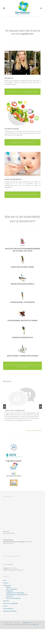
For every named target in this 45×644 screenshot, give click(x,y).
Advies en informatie (13, 179)
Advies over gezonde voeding (22, 267)
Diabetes (9, 587)
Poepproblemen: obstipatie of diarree (22, 321)
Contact (5, 606)
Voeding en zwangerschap (22, 337)
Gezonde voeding (12, 129)
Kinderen (6, 583)
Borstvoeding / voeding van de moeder (23, 356)
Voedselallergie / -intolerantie (22, 302)
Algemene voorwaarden (10, 611)
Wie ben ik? (9, 78)
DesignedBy (26, 623)
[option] (22, 405)
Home (5, 580)
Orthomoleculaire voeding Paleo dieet (17, 595)
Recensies (6, 601)
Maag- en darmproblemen (13, 598)
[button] (5, 407)
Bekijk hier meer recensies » (34, 430)
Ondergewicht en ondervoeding (15, 593)
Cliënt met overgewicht (15, 410)
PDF (17, 624)
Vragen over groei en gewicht (23, 284)
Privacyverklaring (8, 608)
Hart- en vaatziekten (12, 589)
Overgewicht (10, 591)
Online (14, 624)
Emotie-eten (9, 596)
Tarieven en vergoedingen (11, 603)
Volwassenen (7, 585)
